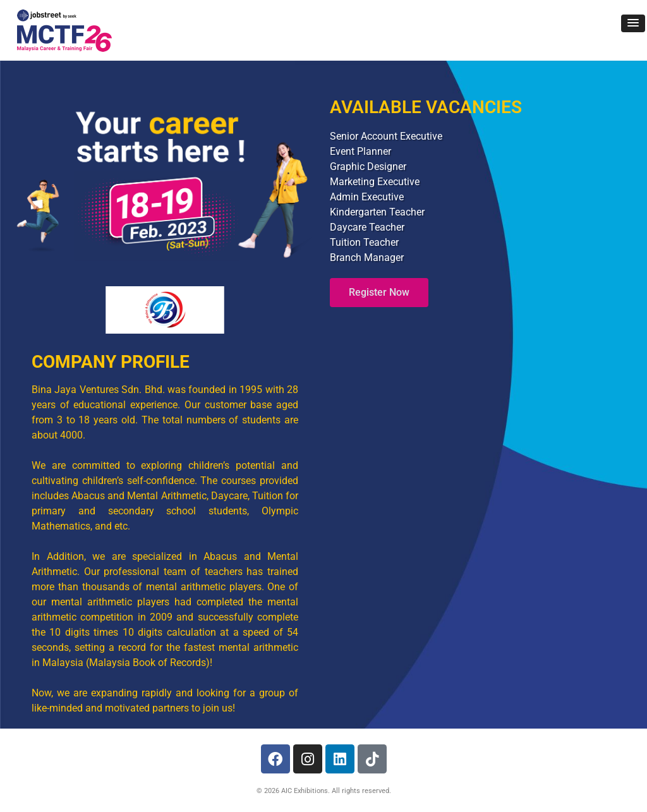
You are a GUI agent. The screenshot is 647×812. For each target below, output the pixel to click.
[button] (633, 23)
